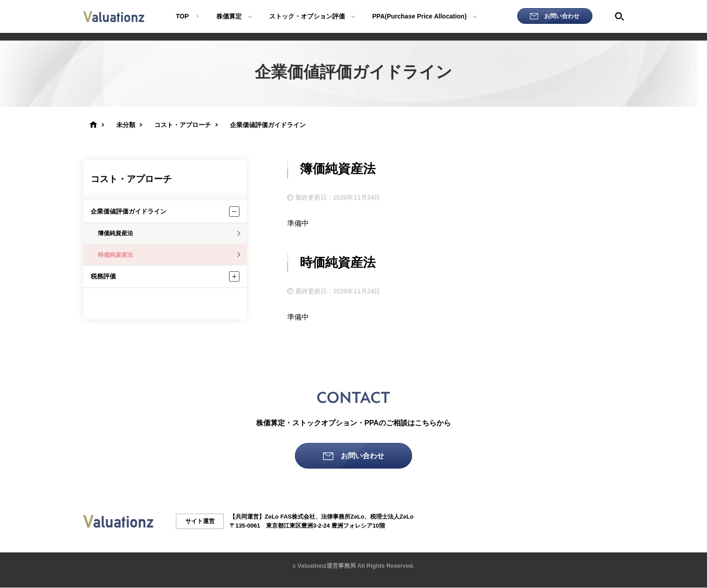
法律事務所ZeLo (343, 517)
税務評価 (103, 276)
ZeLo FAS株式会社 (290, 517)
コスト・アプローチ (131, 179)
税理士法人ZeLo (392, 517)
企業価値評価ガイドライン (129, 211)
